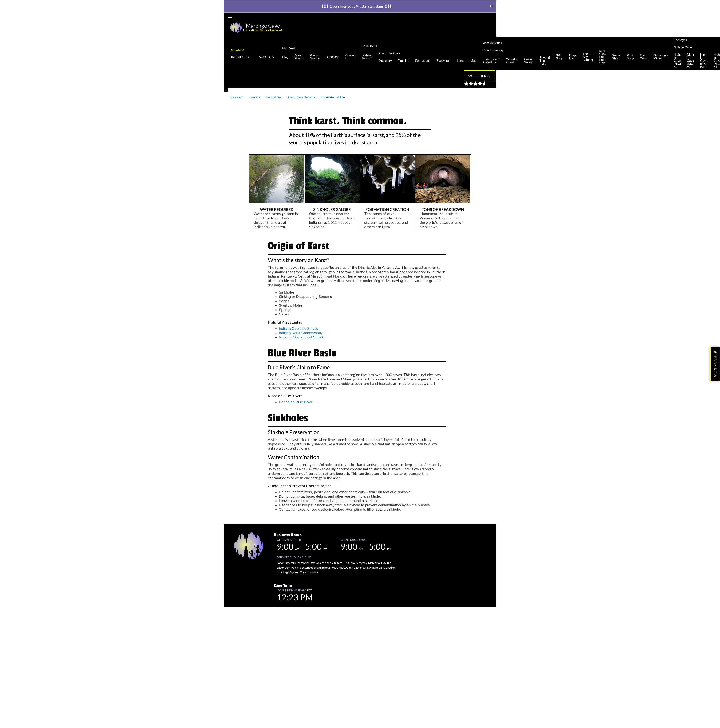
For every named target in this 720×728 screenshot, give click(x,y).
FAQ (285, 57)
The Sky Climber (588, 57)
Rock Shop (630, 57)
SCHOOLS (267, 57)
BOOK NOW (715, 366)
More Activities (492, 43)
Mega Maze (573, 57)
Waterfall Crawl (512, 61)
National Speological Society (302, 337)
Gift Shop (559, 57)
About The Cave (389, 53)
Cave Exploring (493, 50)
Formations (423, 61)
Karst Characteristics (302, 97)
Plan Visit (288, 48)
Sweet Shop (616, 57)
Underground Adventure (491, 61)
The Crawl (644, 57)
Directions (332, 57)
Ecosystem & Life (333, 97)
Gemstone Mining (661, 57)
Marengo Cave (263, 26)
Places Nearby (315, 57)
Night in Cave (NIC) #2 (691, 61)
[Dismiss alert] (492, 6)
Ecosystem (444, 61)
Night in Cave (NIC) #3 (704, 61)
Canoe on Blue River (296, 402)
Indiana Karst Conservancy (301, 333)
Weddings (480, 76)
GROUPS (238, 50)
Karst (461, 61)
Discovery (385, 61)
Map (473, 61)
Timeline (403, 61)
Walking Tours (367, 57)
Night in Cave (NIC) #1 (677, 61)
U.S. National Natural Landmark (263, 30)
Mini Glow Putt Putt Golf (603, 57)
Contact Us (350, 57)
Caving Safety (529, 61)
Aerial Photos (299, 57)
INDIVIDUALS (242, 57)
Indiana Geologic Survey (299, 328)
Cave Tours (369, 46)
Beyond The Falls (545, 61)
